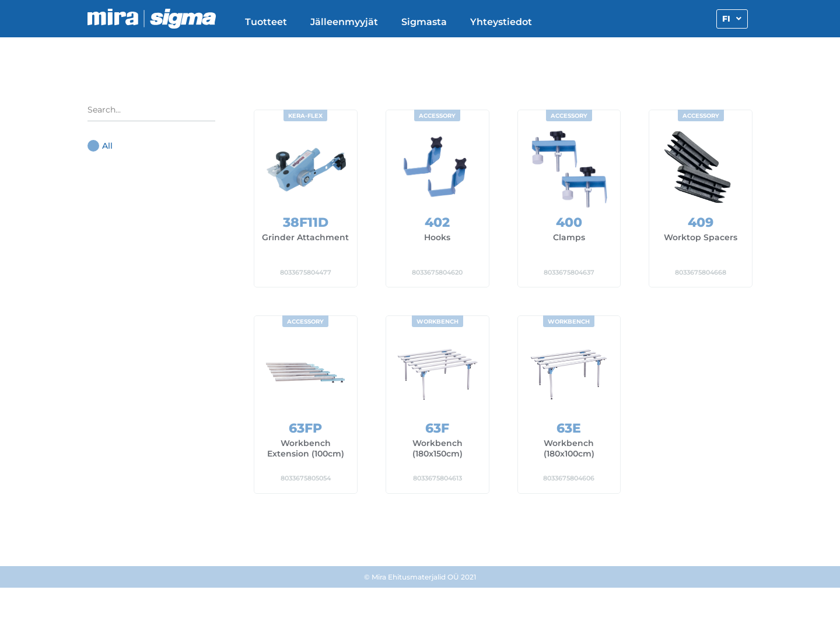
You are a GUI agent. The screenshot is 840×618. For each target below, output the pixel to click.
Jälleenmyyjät (344, 22)
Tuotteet (266, 22)
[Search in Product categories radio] (151, 113)
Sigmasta (424, 22)
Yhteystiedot (501, 22)
